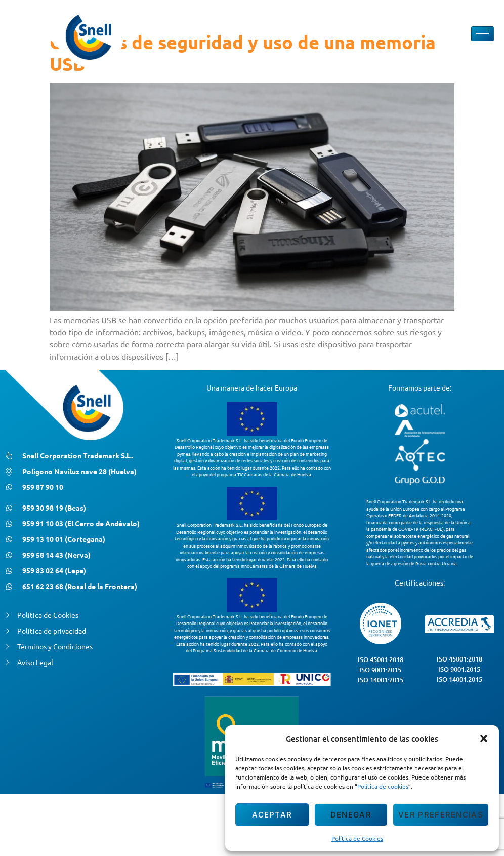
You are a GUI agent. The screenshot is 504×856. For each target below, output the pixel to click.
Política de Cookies (357, 838)
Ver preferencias (441, 815)
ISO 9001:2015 (380, 670)
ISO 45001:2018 (381, 659)
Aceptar (272, 815)
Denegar (351, 815)
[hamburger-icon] (482, 34)
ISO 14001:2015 (381, 680)
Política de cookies (383, 786)
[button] (484, 738)
